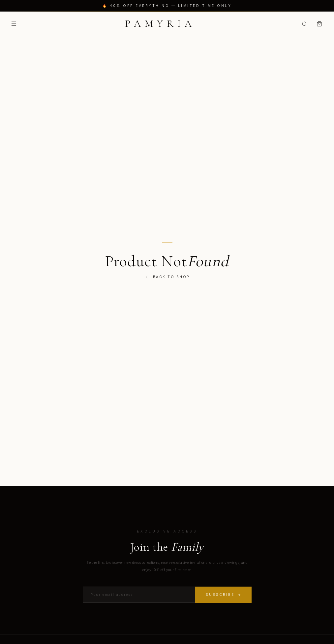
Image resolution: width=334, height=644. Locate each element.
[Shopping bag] (319, 24)
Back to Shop (167, 277)
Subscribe (223, 595)
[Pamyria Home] (160, 24)
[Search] (304, 24)
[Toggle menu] (14, 24)
